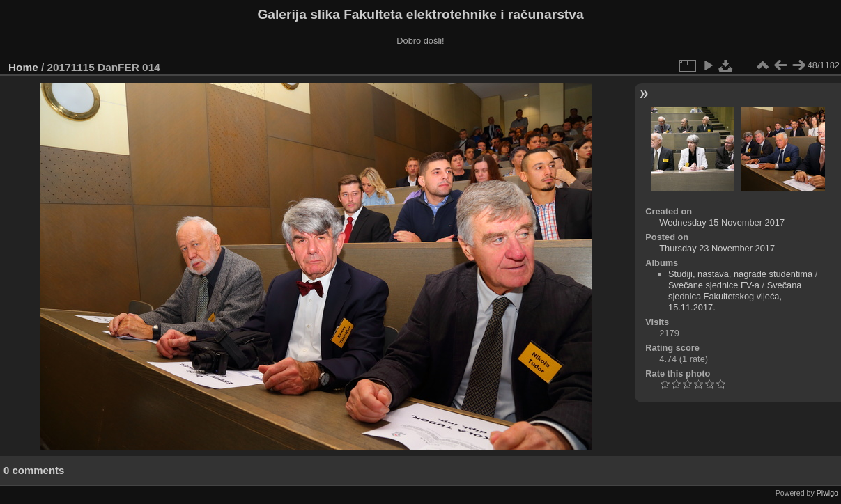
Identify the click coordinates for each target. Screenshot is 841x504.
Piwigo (827, 493)
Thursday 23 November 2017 (717, 248)
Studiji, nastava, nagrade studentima (740, 274)
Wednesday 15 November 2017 (722, 222)
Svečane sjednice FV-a (714, 285)
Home (23, 67)
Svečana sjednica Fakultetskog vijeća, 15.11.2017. (735, 296)
